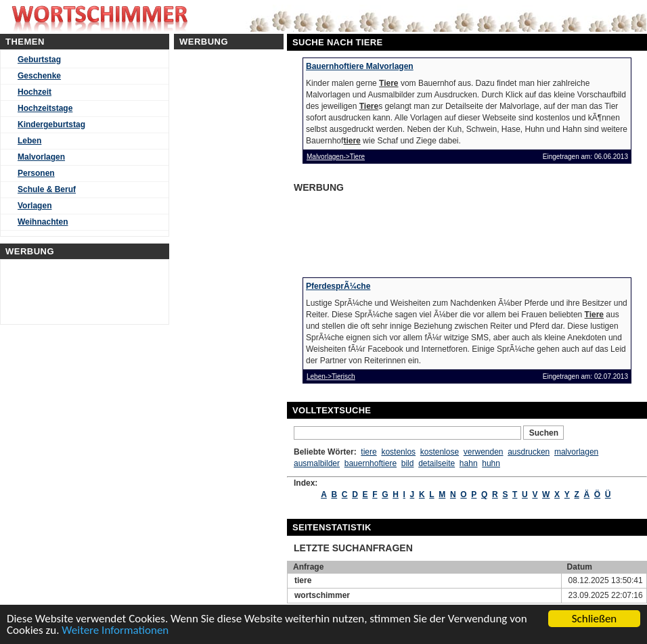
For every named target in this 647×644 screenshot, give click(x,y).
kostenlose (440, 452)
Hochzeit (35, 92)
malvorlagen (576, 452)
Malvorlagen (41, 157)
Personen (36, 173)
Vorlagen (35, 206)
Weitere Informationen (115, 631)
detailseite (437, 463)
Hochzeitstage (45, 108)
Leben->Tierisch (331, 376)
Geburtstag (39, 60)
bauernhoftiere (371, 463)
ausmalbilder (317, 463)
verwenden (484, 452)
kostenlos (398, 452)
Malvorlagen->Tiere (336, 157)
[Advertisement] (398, 231)
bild (408, 463)
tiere (369, 452)
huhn (491, 463)
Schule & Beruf (47, 189)
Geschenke (39, 76)
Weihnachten (43, 222)
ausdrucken (529, 452)
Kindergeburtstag (51, 124)
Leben (29, 141)
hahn (469, 463)
